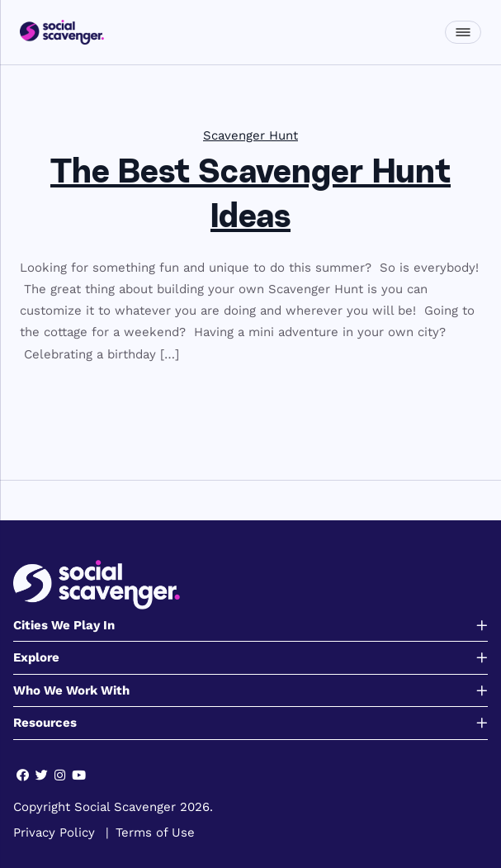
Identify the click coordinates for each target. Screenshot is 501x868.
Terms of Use (155, 832)
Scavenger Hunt (250, 135)
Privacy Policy (54, 832)
